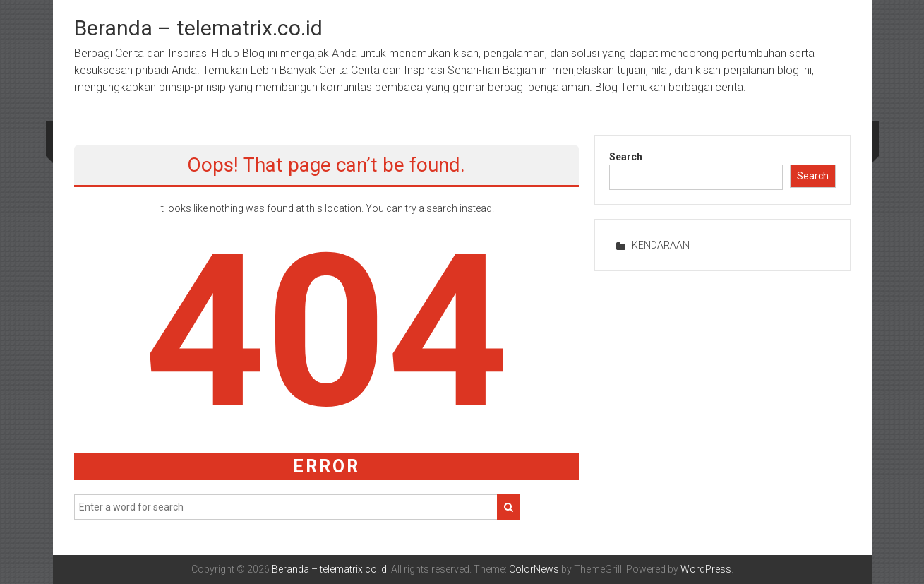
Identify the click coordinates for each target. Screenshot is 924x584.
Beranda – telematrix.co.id (198, 28)
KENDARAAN (661, 245)
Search (626, 157)
